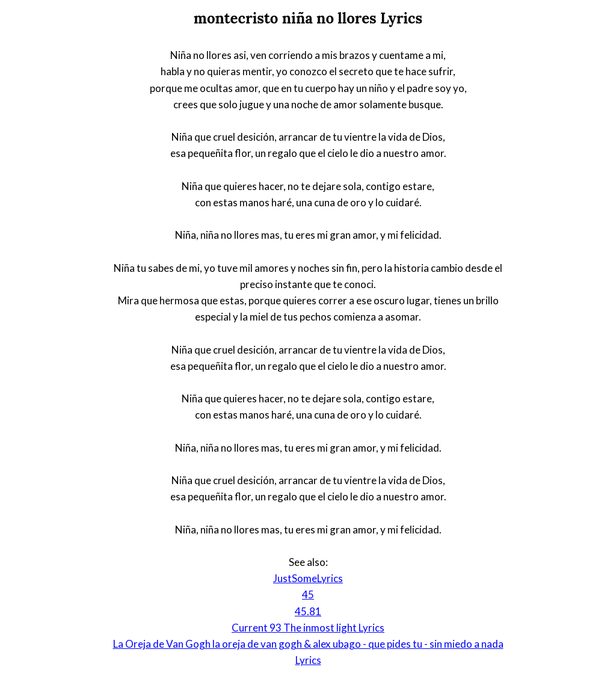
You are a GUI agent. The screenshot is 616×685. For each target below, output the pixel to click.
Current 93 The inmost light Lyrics (308, 628)
